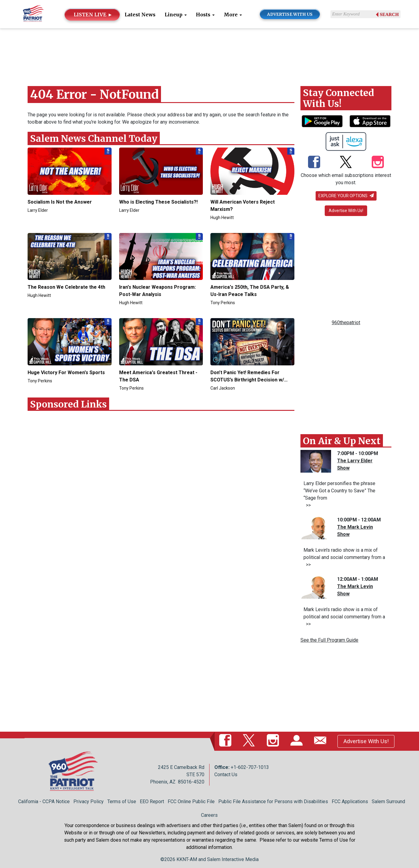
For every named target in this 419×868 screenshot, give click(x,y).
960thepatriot (346, 323)
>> (307, 505)
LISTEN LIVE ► (93, 15)
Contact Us (226, 775)
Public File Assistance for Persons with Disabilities (273, 801)
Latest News (140, 15)
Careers (209, 815)
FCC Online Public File (191, 801)
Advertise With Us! (346, 211)
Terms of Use (122, 801)
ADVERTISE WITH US (290, 14)
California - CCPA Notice (44, 801)
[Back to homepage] (33, 14)
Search (389, 15)
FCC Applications (350, 801)
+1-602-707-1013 (250, 767)
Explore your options (346, 196)
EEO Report (152, 801)
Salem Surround (388, 801)
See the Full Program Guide (329, 640)
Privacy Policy (89, 801)
